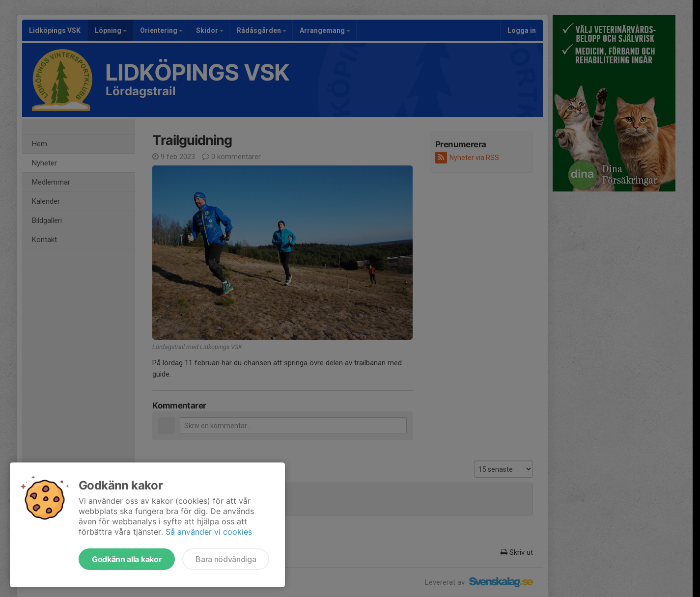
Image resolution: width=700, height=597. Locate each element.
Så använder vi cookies (209, 532)
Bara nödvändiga (226, 559)
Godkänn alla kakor (127, 559)
